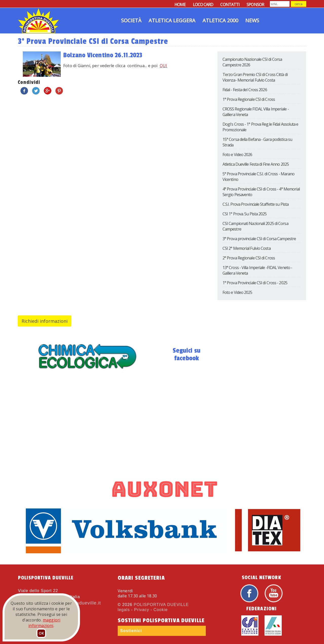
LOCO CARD (203, 5)
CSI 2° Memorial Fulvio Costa (247, 248)
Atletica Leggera (172, 20)
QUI (164, 66)
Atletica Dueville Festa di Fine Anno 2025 (256, 164)
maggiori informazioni (44, 623)
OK (41, 633)
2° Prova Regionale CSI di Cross (249, 258)
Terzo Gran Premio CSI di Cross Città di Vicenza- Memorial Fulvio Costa (255, 77)
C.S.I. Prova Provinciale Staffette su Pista (256, 204)
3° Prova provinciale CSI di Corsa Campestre (259, 239)
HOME (180, 5)
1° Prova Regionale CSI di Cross (249, 99)
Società (131, 20)
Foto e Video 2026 (237, 155)
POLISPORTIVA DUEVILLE (161, 605)
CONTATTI (230, 5)
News (252, 20)
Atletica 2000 (220, 20)
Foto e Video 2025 (237, 292)
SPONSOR (255, 5)
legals (124, 610)
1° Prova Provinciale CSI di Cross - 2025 (255, 283)
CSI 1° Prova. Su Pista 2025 (245, 214)
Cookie (161, 610)
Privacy (142, 610)
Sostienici (131, 631)
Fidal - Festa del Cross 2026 (245, 90)
